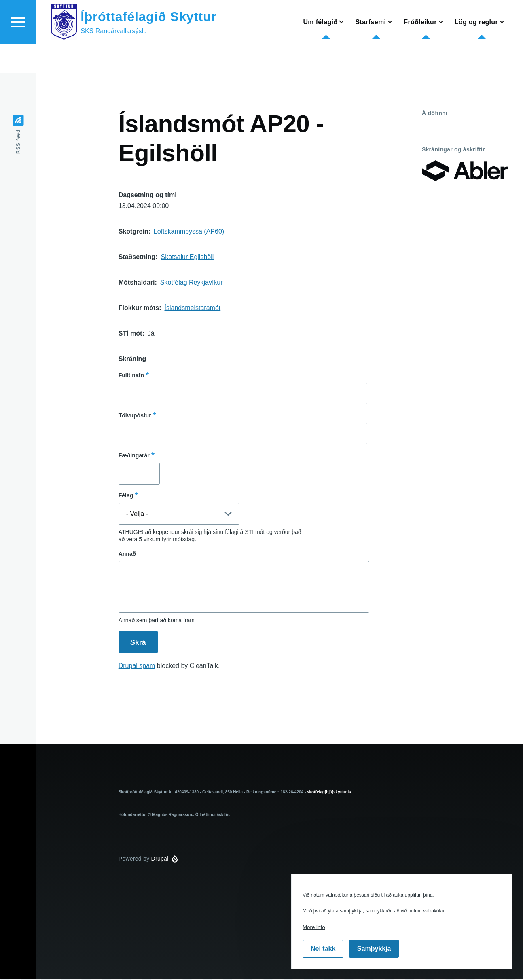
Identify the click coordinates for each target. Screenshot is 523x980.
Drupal (160, 859)
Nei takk (323, 949)
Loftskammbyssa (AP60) (189, 232)
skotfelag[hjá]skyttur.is (329, 792)
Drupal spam (137, 666)
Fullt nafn (131, 376)
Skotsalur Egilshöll (187, 257)
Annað (127, 554)
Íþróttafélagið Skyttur (148, 46)
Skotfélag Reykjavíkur (192, 283)
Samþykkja (374, 949)
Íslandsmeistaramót (193, 308)
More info (314, 927)
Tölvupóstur (135, 416)
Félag (126, 496)
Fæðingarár (134, 456)
